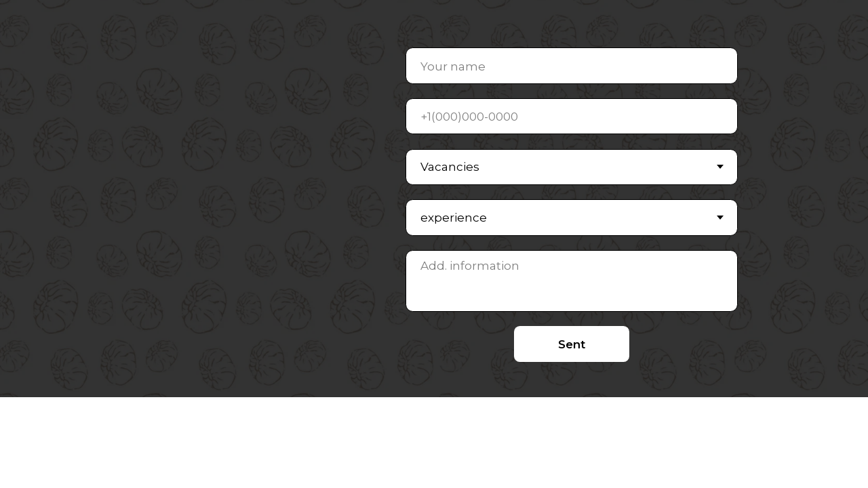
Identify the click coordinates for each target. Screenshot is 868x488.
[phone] (572, 116)
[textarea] (572, 281)
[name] (572, 65)
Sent (572, 344)
